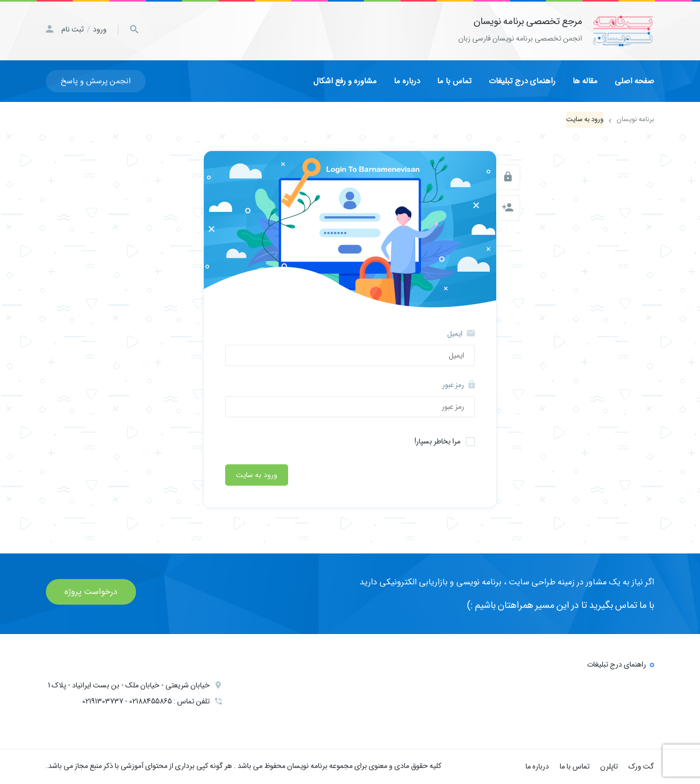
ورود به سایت (257, 475)
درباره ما (407, 81)
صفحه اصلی (634, 81)
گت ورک (641, 766)
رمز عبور (459, 385)
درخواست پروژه (91, 592)
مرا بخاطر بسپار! (437, 441)
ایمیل (461, 334)
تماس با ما (454, 81)
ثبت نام (73, 29)
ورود (100, 29)
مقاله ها (585, 81)
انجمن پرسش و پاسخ (96, 81)
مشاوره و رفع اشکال (345, 81)
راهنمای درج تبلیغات (522, 81)
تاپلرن (609, 766)
